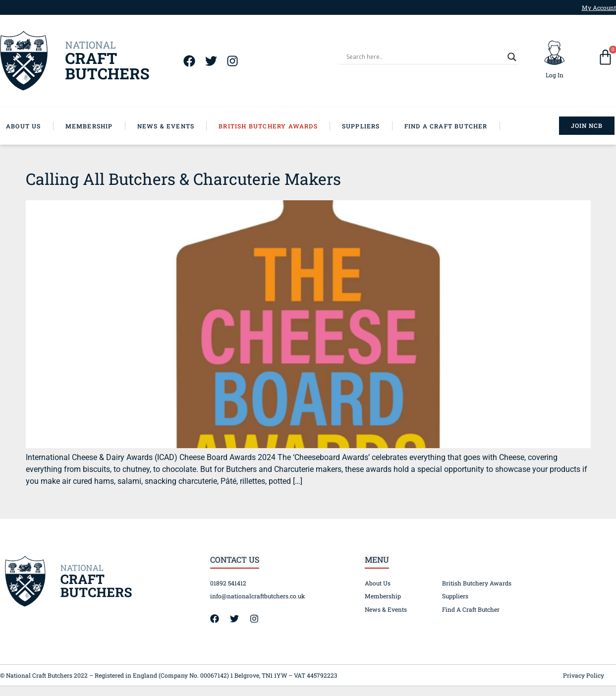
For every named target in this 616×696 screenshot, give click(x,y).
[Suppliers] (367, 126)
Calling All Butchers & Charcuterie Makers (183, 179)
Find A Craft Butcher (471, 609)
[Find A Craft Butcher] (452, 126)
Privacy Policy (584, 675)
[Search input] (424, 57)
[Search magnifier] (512, 57)
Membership (383, 596)
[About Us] (30, 126)
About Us (378, 583)
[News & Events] (172, 126)
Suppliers (455, 596)
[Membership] (95, 126)
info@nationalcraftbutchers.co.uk (258, 596)
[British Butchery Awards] (274, 126)
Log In (555, 75)
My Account (599, 7)
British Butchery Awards (477, 583)
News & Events (386, 609)
